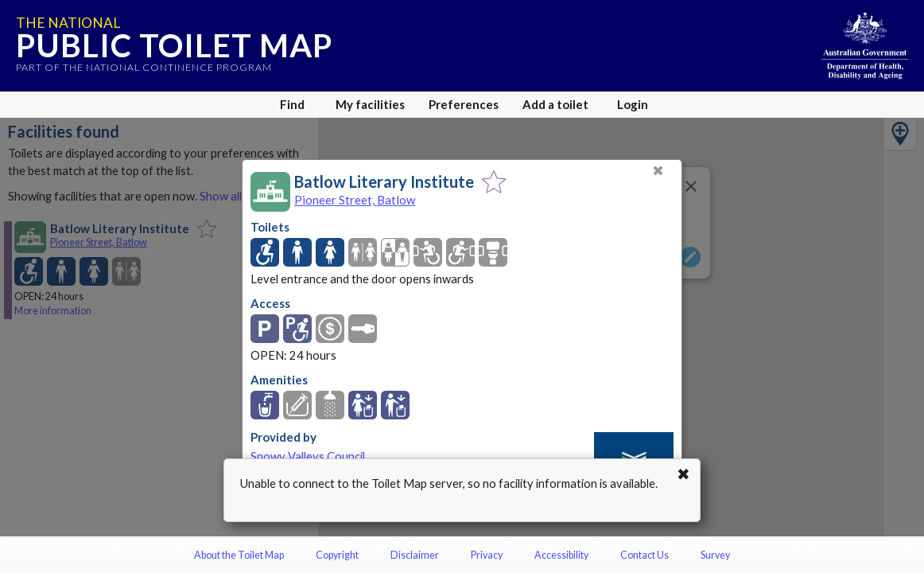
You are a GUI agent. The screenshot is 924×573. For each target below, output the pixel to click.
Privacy (487, 555)
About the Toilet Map (239, 555)
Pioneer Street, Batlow (355, 200)
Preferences (464, 104)
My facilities (370, 104)
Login (633, 104)
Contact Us (644, 555)
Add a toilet (555, 104)
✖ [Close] (658, 171)
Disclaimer (415, 555)
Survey (715, 555)
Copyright (337, 555)
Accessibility (561, 555)
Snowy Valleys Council (308, 456)
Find (292, 104)
